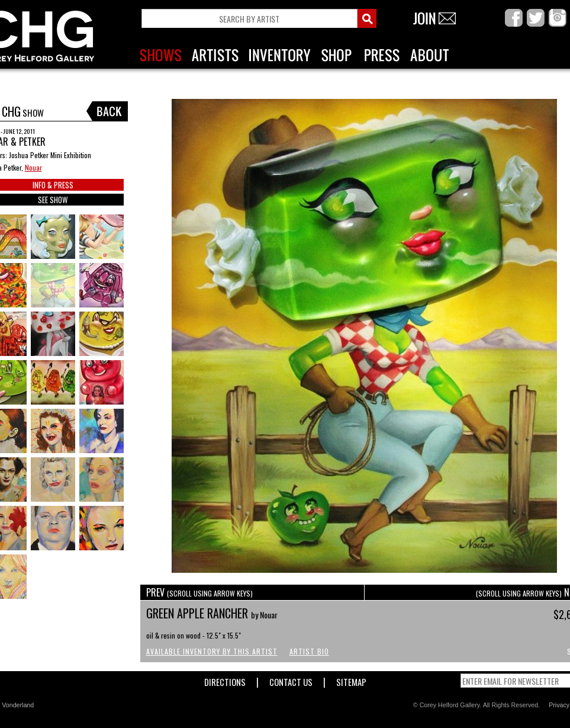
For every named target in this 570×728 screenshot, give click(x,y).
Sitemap (351, 680)
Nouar (33, 167)
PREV (199, 592)
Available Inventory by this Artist (212, 651)
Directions (225, 680)
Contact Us (291, 680)
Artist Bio (309, 651)
